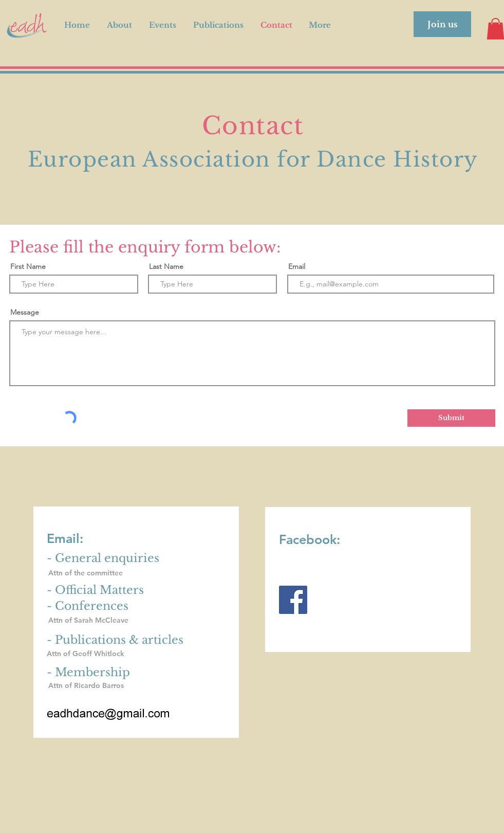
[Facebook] (293, 600)
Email (297, 266)
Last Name (166, 266)
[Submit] (451, 418)
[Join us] (442, 24)
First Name (28, 266)
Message (25, 312)
